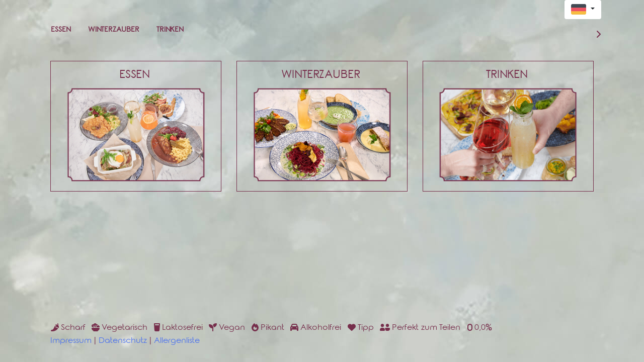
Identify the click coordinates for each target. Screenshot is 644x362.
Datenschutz (123, 341)
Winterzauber (114, 31)
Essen (61, 31)
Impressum (71, 341)
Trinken (170, 31)
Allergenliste (177, 341)
